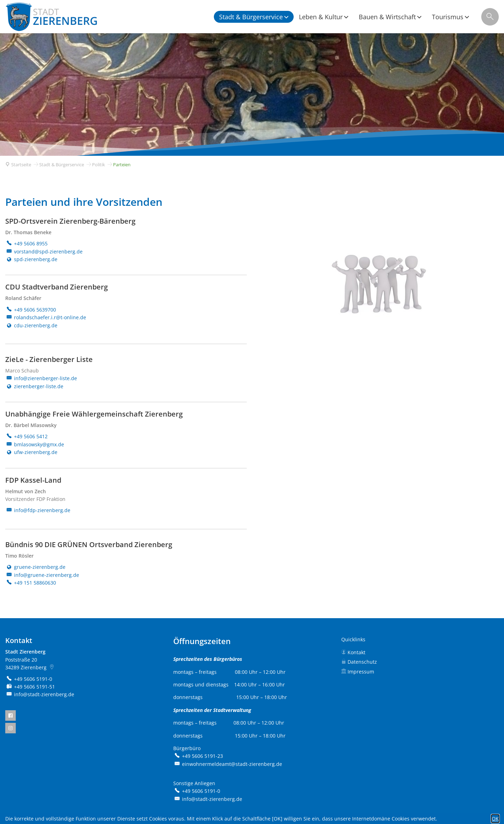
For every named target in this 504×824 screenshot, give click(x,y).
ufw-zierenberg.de (31, 452)
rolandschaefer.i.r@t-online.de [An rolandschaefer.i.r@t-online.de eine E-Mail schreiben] (46, 317)
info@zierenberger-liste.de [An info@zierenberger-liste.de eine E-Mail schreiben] (41, 378)
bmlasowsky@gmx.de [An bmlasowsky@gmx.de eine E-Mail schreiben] (35, 444)
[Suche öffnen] (490, 17)
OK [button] (495, 819)
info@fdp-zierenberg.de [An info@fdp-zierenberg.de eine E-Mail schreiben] (38, 510)
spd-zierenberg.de (31, 259)
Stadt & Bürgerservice (62, 165)
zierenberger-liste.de (34, 386)
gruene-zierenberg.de (35, 567)
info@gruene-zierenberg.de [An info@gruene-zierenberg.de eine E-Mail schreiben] (42, 575)
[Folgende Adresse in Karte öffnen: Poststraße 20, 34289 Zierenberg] (52, 667)
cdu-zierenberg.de (31, 325)
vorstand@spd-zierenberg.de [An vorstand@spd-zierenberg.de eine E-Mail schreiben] (44, 252)
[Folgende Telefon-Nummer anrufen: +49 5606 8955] (26, 243)
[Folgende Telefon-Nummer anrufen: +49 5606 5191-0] (29, 679)
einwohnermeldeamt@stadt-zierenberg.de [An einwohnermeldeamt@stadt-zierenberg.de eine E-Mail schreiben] (228, 764)
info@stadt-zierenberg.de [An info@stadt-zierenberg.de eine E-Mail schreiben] (40, 694)
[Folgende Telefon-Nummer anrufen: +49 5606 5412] (26, 436)
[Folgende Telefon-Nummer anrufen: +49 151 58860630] (31, 583)
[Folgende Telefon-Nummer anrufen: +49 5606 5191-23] (198, 756)
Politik (99, 165)
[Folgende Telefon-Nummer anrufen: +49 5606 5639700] (31, 310)
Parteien (122, 165)
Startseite (21, 165)
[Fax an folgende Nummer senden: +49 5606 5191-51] (30, 687)
